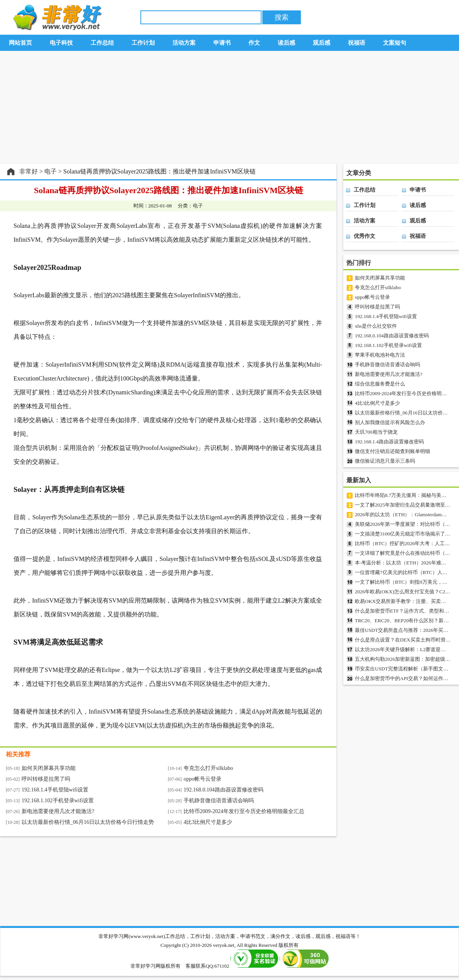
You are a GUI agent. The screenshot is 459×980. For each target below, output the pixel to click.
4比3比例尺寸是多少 (208, 822)
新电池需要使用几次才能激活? (58, 811)
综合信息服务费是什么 (380, 384)
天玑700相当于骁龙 (376, 432)
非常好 (29, 171)
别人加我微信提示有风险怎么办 (390, 422)
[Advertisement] (229, 108)
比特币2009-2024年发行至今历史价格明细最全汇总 (244, 811)
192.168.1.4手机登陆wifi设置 (55, 790)
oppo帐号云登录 (202, 779)
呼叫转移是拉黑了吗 (46, 779)
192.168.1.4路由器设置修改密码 (389, 442)
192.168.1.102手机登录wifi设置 (58, 801)
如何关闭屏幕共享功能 (49, 768)
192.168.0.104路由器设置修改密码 (224, 790)
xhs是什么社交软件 (376, 326)
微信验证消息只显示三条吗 (385, 461)
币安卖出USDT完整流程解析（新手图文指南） (407, 669)
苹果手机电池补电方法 (380, 355)
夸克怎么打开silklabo (208, 768)
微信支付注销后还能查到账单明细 (392, 451)
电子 (51, 171)
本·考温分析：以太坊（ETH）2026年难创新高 (406, 563)
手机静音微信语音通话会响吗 (219, 801)
